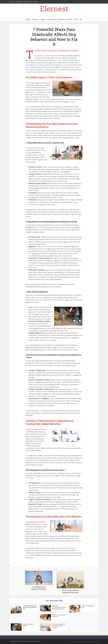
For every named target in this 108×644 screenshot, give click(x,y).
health (43, 19)
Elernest (54, 9)
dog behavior (59, 133)
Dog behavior (39, 56)
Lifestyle (69, 19)
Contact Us (35, 2)
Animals (35, 19)
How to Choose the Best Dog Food (59, 616)
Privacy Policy (19, 2)
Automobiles (52, 19)
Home (28, 19)
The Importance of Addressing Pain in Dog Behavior (54, 517)
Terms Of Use (27, 2)
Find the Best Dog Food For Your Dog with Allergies (59, 626)
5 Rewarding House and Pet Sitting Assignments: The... (30, 607)
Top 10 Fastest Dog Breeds (28, 625)
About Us (11, 2)
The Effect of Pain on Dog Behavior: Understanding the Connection (57, 51)
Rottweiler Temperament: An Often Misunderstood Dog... (59, 607)
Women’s (61, 19)
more (76, 19)
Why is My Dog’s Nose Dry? (88, 606)
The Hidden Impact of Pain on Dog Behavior (49, 77)
